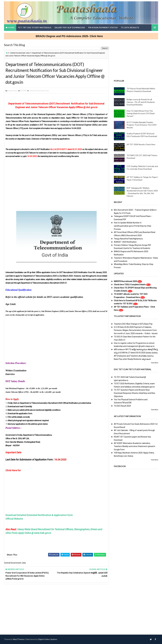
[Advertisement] (56, 180)
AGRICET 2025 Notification (125, 242)
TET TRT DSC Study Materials (35, 27)
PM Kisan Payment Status (103, 27)
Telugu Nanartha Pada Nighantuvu (128, 239)
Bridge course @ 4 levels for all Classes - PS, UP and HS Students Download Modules (141, 102)
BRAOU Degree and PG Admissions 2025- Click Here (100, 36)
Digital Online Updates (48, 639)
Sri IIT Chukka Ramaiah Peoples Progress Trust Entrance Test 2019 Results (142, 125)
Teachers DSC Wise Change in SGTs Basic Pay (133, 324)
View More (155, 363)
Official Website (14, 519)
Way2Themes (19, 639)
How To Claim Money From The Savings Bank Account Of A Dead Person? (141, 113)
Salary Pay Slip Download (70, 27)
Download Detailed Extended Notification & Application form (39, 515)
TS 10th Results (130, 27)
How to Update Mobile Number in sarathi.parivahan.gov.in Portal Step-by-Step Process (133, 226)
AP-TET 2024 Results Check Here (141, 144)
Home (11, 27)
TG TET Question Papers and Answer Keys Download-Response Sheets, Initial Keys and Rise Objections (135, 393)
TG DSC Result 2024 (122, 406)
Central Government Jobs (20, 53)
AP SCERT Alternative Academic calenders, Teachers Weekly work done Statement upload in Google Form (135, 446)
